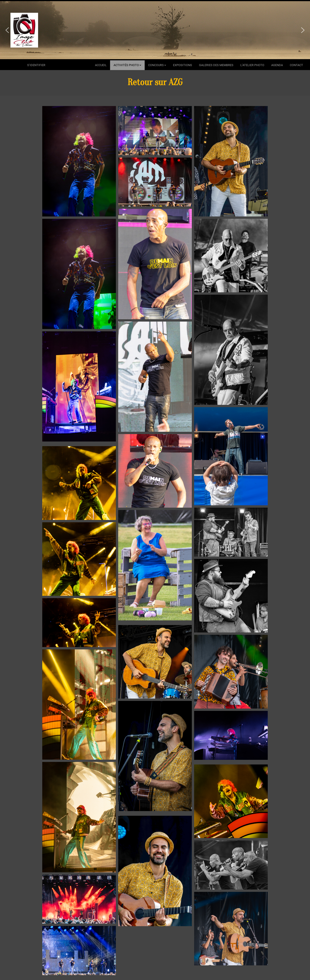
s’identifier (36, 65)
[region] (155, 30)
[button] (7, 30)
